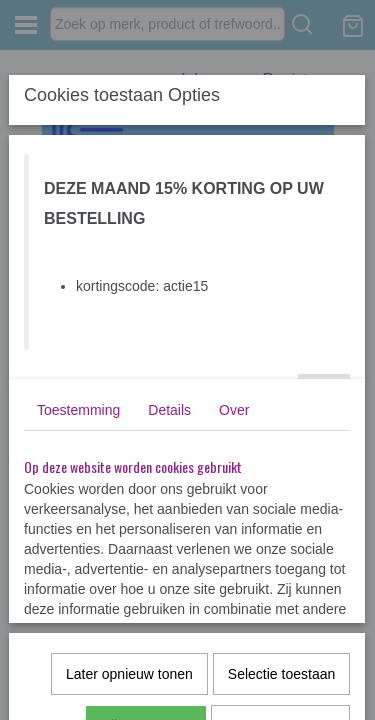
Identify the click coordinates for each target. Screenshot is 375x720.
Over (234, 410)
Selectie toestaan (281, 674)
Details (169, 410)
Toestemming (78, 410)
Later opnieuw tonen (129, 674)
